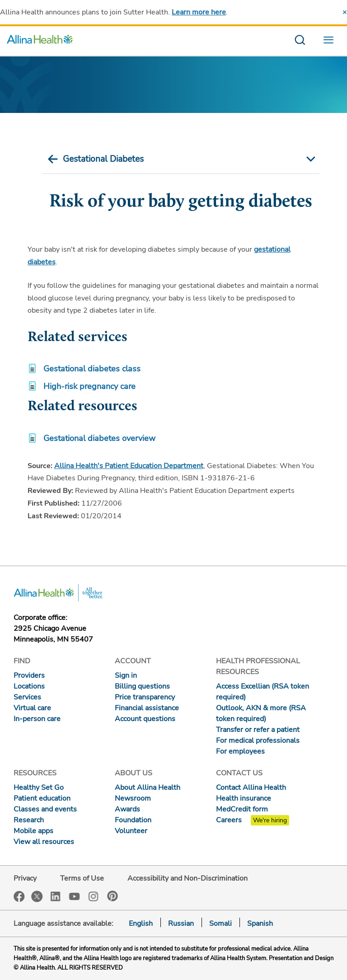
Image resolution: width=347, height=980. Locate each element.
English (141, 924)
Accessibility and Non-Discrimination (188, 878)
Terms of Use (82, 878)
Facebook (19, 897)
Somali (220, 924)
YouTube (75, 896)
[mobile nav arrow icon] (310, 159)
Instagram (94, 896)
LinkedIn (56, 896)
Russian (181, 924)
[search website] (300, 41)
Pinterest (113, 896)
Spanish (260, 924)
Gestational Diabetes (103, 159)
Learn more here (199, 12)
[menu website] (331, 41)
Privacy (25, 878)
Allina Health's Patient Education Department (129, 466)
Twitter (37, 896)
